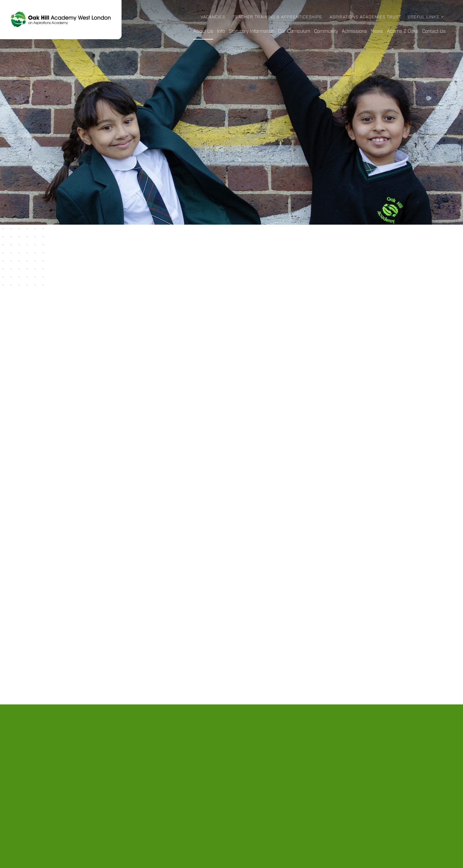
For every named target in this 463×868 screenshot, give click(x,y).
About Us (203, 31)
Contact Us (434, 31)
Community (326, 31)
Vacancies (213, 17)
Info (221, 31)
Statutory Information (252, 31)
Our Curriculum (294, 31)
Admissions (354, 31)
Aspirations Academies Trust (365, 17)
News (377, 31)
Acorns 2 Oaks (403, 31)
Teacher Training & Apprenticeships (277, 17)
